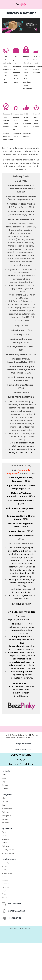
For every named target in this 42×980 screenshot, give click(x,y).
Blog (3, 782)
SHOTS (4, 877)
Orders (4, 832)
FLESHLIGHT (5, 870)
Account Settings (8, 853)
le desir (5, 866)
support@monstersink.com (21, 619)
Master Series (7, 873)
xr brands (5, 884)
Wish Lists (5, 846)
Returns (4, 836)
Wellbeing (5, 812)
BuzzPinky (5, 863)
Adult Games (6, 816)
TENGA (4, 891)
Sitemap (5, 789)
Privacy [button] (21, 760)
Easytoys (5, 880)
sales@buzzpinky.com (23, 744)
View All (5, 898)
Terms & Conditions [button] (21, 764)
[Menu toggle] (5, 4)
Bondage (5, 819)
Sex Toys (5, 802)
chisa (4, 894)
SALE (3, 798)
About (4, 778)
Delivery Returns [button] (21, 755)
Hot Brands (6, 823)
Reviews (5, 775)
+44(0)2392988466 (23, 750)
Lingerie (5, 805)
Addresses (5, 843)
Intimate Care (7, 809)
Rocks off (5, 887)
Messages (5, 839)
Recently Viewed (8, 850)
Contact (5, 785)
